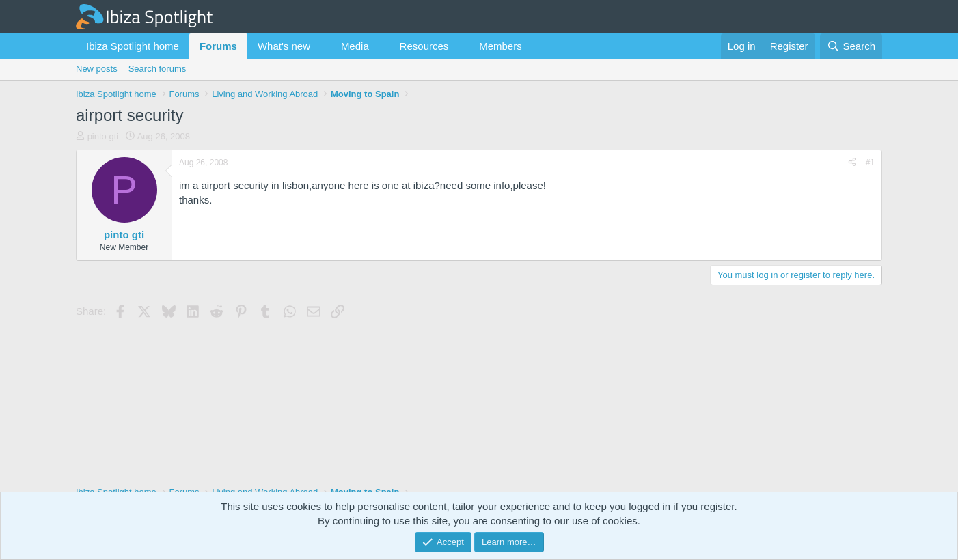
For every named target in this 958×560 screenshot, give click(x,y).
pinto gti (103, 136)
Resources (424, 46)
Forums (218, 46)
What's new (284, 46)
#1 (870, 163)
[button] (321, 46)
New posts (97, 69)
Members (501, 46)
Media (355, 46)
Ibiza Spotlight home (133, 46)
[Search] (851, 46)
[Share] (852, 163)
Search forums (158, 69)
